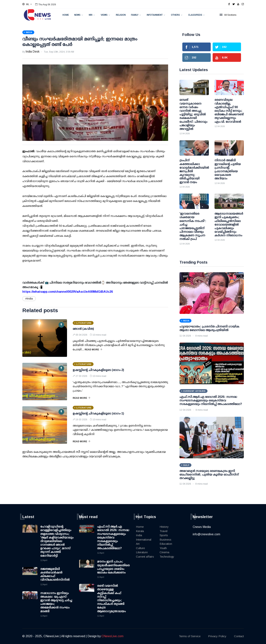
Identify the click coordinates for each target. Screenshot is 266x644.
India (139, 535)
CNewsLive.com (112, 636)
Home (66, 15)
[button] (27, 4)
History (164, 527)
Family (135, 15)
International (144, 540)
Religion (121, 15)
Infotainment (155, 15)
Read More (93, 350)
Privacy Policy (217, 636)
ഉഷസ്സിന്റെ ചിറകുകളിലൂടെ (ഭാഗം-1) (98, 413)
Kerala (140, 531)
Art (138, 544)
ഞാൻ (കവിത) (83, 329)
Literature (142, 552)
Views (104, 15)
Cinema (164, 552)
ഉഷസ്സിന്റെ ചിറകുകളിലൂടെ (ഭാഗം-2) (98, 370)
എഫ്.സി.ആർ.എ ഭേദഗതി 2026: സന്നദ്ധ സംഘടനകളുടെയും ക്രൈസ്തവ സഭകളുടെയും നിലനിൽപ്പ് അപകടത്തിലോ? (211, 400)
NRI (91, 15)
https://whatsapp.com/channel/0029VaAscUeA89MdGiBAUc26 (68, 292)
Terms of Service (190, 636)
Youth (163, 548)
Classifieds (195, 15)
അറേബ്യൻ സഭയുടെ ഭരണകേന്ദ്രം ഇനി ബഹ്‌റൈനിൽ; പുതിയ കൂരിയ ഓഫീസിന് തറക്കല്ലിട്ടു (209, 474)
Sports (164, 535)
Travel (163, 531)
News (77, 15)
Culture (140, 548)
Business (165, 540)
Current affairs (145, 557)
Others (175, 15)
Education (166, 544)
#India (29, 299)
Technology (167, 557)
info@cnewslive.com (206, 534)
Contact (239, 636)
